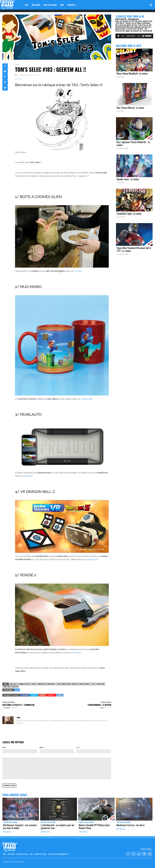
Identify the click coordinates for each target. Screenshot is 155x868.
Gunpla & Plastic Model (86, 822)
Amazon (78, 271)
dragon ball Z (52, 684)
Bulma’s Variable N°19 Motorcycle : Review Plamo (95, 827)
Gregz (102, 708)
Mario (64, 684)
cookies (34, 684)
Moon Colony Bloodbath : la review (132, 73)
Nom (4, 747)
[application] (134, 36)
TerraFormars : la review (99, 705)
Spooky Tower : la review (128, 179)
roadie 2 (88, 684)
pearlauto (75, 684)
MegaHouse (92, 559)
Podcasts (71, 5)
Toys (26, 5)
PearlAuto (28, 476)
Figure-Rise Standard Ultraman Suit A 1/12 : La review (134, 249)
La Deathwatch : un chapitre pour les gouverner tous (58, 827)
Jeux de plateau (50, 5)
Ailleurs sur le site (129, 46)
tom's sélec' (7, 687)
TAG (93, 684)
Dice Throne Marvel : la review (130, 108)
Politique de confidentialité (58, 854)
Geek (62, 5)
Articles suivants (106, 702)
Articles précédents (9, 702)
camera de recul (24, 684)
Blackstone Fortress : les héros (131, 825)
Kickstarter (77, 653)
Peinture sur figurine (10, 822)
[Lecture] (119, 36)
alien (11, 684)
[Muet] (143, 36)
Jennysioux (7, 708)
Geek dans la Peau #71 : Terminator (18, 705)
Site (78, 747)
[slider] (131, 36)
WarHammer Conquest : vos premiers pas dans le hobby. (20, 827)
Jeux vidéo (36, 5)
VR (17, 687)
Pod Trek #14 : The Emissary (127, 19)
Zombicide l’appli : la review (129, 214)
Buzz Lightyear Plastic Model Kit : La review (133, 143)
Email (42, 747)
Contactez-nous (40, 854)
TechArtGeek (100, 684)
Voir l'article (7, 832)
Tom (20, 79)
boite (16, 684)
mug (69, 684)
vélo (14, 687)
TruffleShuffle (87, 399)
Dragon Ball (42, 684)
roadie (82, 684)
